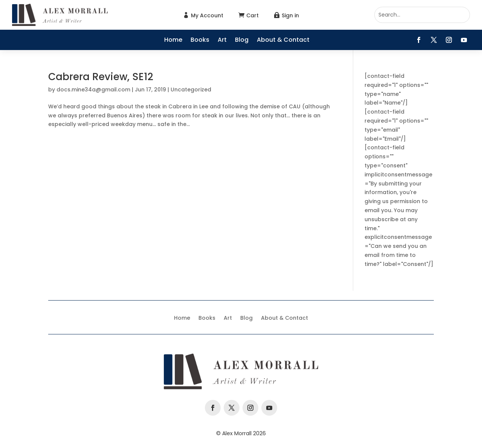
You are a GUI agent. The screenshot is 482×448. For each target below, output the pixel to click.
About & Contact (283, 41)
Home (173, 41)
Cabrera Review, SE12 (101, 77)
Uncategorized (191, 90)
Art (222, 41)
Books (200, 41)
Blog (242, 41)
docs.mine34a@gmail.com (93, 90)
